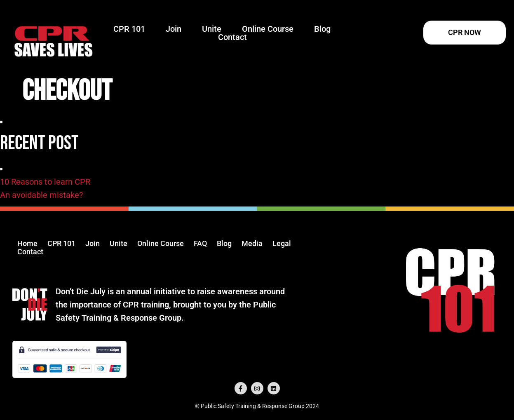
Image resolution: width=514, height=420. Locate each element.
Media (252, 244)
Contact (232, 37)
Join (174, 29)
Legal (282, 244)
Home (27, 244)
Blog (322, 29)
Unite (212, 29)
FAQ (200, 244)
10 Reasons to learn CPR (45, 182)
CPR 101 (129, 29)
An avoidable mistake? (41, 195)
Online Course (268, 29)
